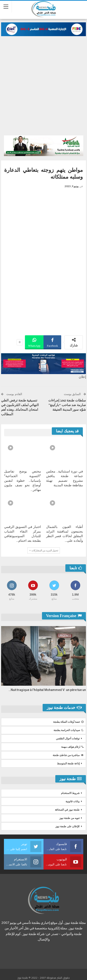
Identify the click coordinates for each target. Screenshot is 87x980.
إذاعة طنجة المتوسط (68, 763)
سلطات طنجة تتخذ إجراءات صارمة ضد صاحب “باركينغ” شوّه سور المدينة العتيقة (67, 405)
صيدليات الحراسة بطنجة (69, 730)
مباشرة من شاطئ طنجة (68, 755)
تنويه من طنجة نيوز (69, 818)
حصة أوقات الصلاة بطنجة (68, 722)
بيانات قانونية (73, 801)
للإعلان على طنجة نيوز (67, 826)
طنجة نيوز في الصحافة (67, 810)
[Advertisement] (43, 90)
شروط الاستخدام (70, 793)
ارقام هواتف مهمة (72, 747)
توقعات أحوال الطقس (68, 739)
